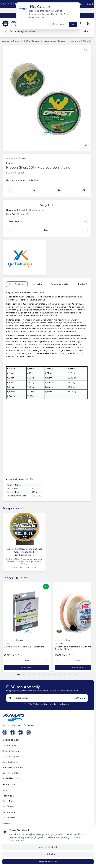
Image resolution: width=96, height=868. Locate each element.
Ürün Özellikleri (17, 284)
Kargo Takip (8, 801)
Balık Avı (19, 41)
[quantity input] (47, 230)
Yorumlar (38, 284)
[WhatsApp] (5, 733)
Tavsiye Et (83, 284)
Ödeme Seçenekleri (60, 284)
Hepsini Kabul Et (48, 862)
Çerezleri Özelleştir (48, 847)
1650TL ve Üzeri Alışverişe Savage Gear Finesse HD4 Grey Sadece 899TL (24, 552)
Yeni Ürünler (8, 807)
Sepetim (6, 823)
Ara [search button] (86, 31)
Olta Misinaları (33, 41)
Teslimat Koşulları (11, 751)
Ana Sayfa (7, 41)
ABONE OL (80, 698)
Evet (73, 24)
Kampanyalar (9, 812)
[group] (47, 98)
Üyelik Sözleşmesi (11, 757)
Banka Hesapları (11, 778)
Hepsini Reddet (48, 854)
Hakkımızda (8, 796)
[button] (19, 675)
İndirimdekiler (9, 818)
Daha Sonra (59, 24)
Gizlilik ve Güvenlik (11, 773)
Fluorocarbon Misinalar (54, 41)
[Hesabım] (80, 24)
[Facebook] (13, 733)
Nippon (10, 163)
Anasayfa (7, 790)
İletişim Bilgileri (9, 746)
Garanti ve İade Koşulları (14, 768)
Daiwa (7, 644)
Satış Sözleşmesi (10, 762)
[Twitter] (21, 733)
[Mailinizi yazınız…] (47, 698)
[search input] (47, 31)
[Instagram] (28, 733)
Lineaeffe (59, 644)
